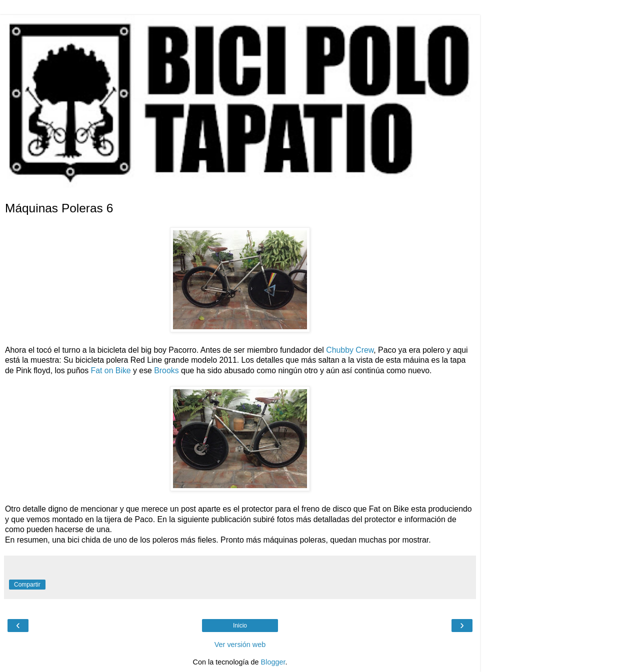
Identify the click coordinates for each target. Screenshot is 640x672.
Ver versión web (240, 645)
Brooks (166, 370)
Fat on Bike (111, 370)
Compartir (27, 585)
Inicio (240, 626)
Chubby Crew (350, 350)
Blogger (273, 662)
